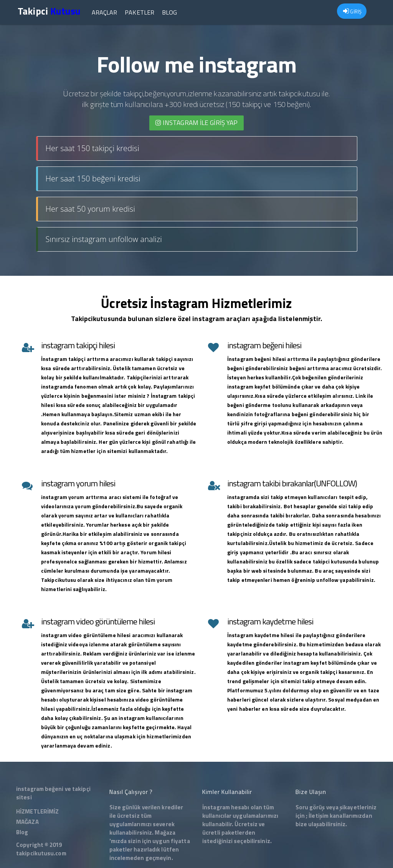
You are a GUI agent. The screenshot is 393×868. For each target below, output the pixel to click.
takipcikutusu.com (41, 853)
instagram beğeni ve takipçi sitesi (53, 793)
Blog (169, 12)
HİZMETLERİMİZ (37, 811)
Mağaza (165, 833)
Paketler (139, 12)
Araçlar (104, 12)
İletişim (319, 816)
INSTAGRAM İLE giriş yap (197, 123)
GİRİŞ (352, 12)
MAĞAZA (27, 822)
